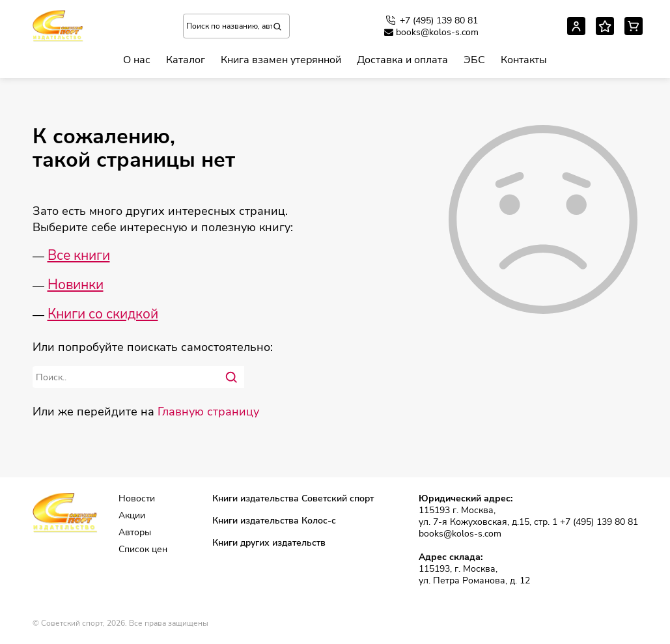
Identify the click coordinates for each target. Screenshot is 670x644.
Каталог (186, 60)
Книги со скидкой (103, 314)
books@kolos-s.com (431, 33)
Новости (137, 499)
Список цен (143, 550)
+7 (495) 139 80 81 (431, 20)
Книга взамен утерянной (281, 60)
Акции (132, 516)
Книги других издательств (269, 543)
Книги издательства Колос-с (274, 521)
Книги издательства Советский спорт (293, 499)
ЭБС (474, 60)
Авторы (135, 533)
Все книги (79, 255)
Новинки (76, 285)
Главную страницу (208, 412)
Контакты (524, 60)
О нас (137, 60)
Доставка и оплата (402, 60)
